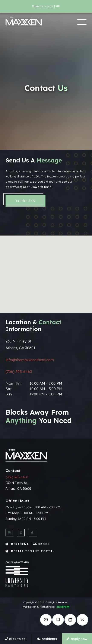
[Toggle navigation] (82, 22)
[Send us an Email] (9, 533)
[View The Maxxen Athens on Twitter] (32, 533)
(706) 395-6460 (19, 372)
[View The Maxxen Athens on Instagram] (21, 533)
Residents (47, 639)
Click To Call (16, 639)
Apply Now (77, 639)
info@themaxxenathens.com (30, 360)
